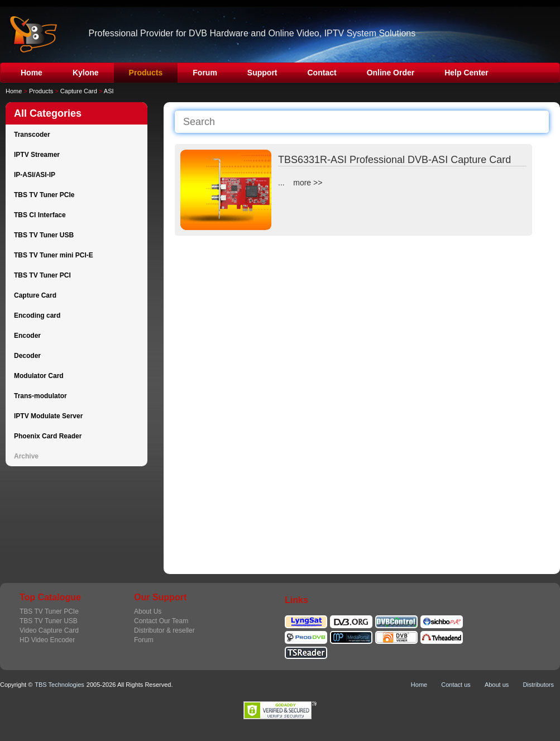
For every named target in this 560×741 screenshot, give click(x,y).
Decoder (27, 356)
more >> (308, 183)
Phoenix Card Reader (48, 436)
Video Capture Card (49, 630)
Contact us (456, 685)
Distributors (538, 685)
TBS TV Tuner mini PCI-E (54, 255)
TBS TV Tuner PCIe (44, 195)
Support (262, 73)
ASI (109, 91)
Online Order (391, 73)
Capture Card (79, 91)
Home (32, 73)
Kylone (86, 73)
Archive (26, 456)
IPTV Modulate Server (48, 416)
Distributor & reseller (164, 630)
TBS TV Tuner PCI (42, 275)
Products (146, 73)
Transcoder (32, 135)
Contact (322, 73)
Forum (205, 73)
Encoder (27, 336)
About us (497, 685)
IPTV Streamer (37, 155)
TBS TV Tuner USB (44, 235)
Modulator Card (39, 376)
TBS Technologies (59, 685)
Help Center (466, 73)
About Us (148, 611)
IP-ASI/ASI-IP (35, 175)
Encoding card (37, 315)
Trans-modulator (40, 396)
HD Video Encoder (47, 640)
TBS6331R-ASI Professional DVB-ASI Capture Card (394, 160)
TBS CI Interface (40, 215)
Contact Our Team (161, 621)
